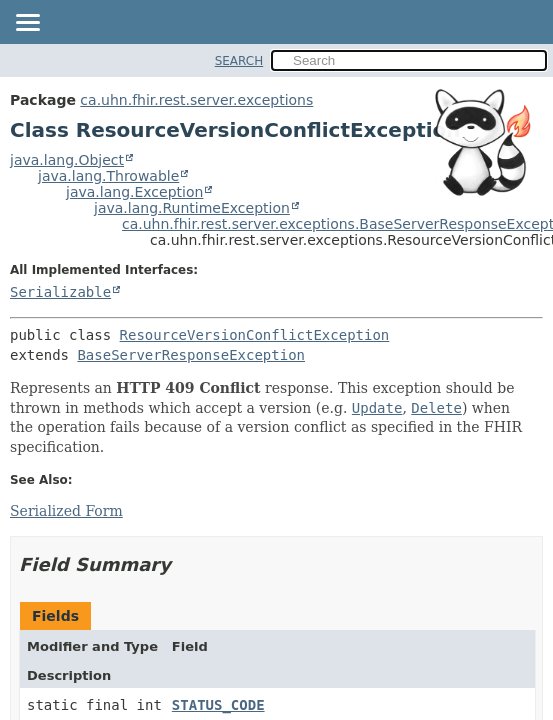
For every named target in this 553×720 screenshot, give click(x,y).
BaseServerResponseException (191, 355)
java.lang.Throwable (108, 176)
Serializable (60, 292)
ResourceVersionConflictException (255, 335)
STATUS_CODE (218, 705)
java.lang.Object (67, 160)
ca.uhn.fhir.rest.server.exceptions (196, 100)
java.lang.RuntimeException (192, 208)
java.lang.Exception (134, 192)
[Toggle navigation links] (27, 24)
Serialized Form (66, 511)
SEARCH (239, 61)
